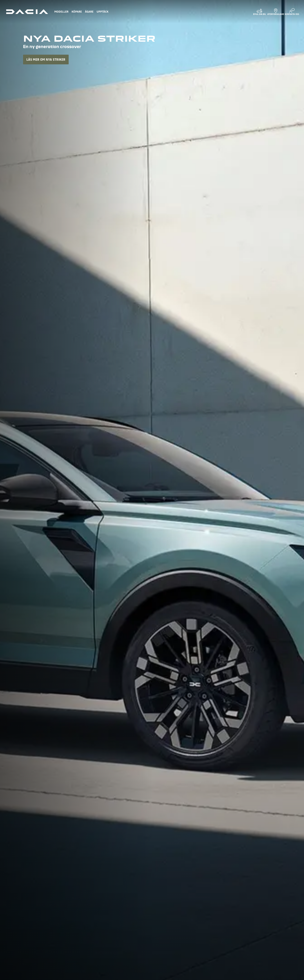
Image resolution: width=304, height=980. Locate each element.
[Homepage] (27, 12)
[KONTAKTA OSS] (292, 12)
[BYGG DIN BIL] (259, 12)
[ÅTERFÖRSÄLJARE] (276, 12)
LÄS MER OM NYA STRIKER (46, 60)
